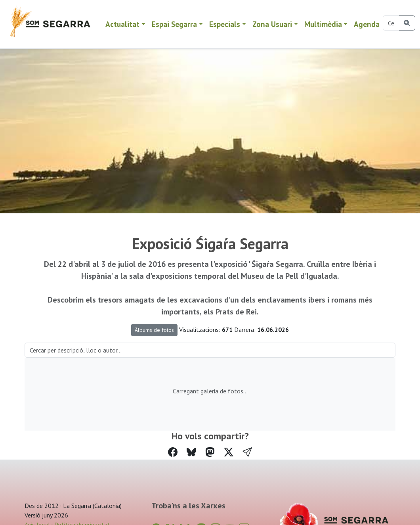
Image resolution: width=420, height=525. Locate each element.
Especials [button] (225, 24)
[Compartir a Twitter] (229, 452)
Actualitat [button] (122, 24)
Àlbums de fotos (154, 330)
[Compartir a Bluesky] (191, 452)
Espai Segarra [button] (174, 24)
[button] (247, 452)
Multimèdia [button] (323, 24)
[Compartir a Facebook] (173, 452)
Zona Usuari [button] (272, 24)
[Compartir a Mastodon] (210, 452)
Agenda (367, 24)
